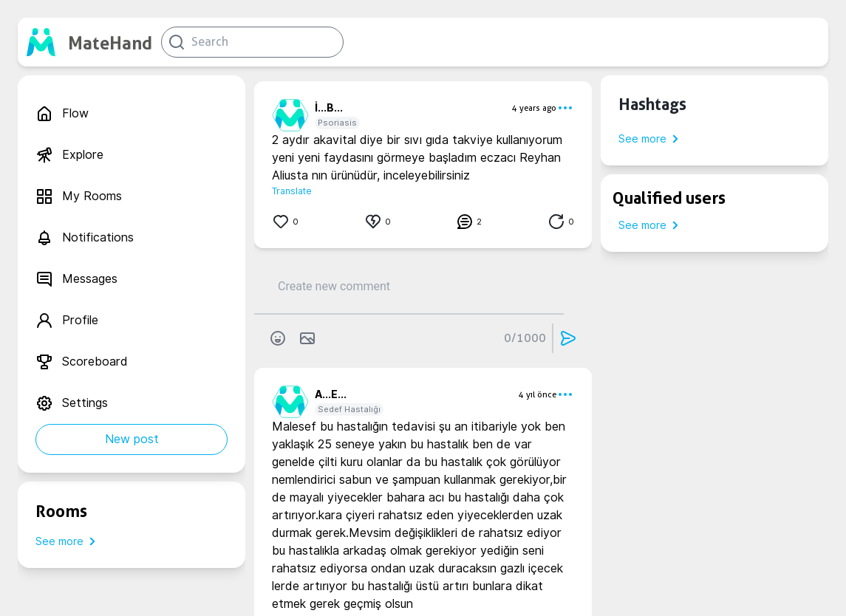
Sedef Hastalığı (349, 409)
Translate (292, 191)
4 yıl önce (538, 394)
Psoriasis (337, 123)
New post (132, 439)
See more (68, 541)
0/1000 (525, 338)
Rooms (61, 511)
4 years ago (534, 108)
